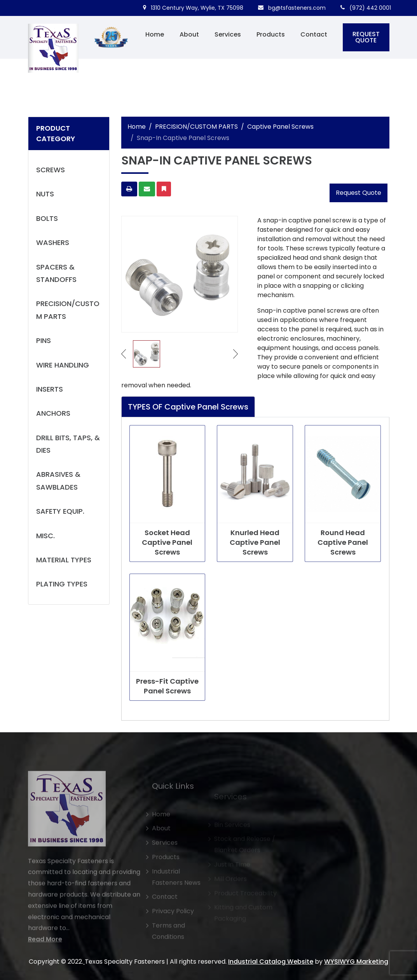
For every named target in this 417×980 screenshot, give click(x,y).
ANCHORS (53, 413)
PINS (44, 340)
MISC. (45, 536)
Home (155, 34)
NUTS (45, 194)
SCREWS (51, 170)
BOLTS (47, 218)
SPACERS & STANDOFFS (56, 273)
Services (228, 34)
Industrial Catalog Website (271, 962)
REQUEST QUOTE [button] (366, 37)
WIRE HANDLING (63, 365)
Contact (314, 34)
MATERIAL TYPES (64, 560)
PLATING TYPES (62, 584)
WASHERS (53, 242)
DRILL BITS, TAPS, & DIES (68, 444)
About (189, 34)
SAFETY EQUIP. (60, 511)
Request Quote (359, 193)
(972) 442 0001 (366, 8)
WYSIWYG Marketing (356, 962)
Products (271, 34)
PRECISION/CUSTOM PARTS (68, 310)
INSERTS (50, 389)
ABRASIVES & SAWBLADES (58, 480)
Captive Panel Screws (280, 127)
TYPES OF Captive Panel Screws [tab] (188, 407)
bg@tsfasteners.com (292, 8)
